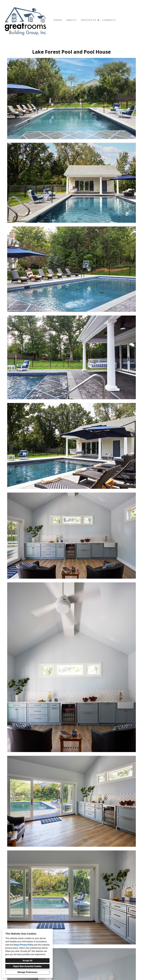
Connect (109, 20)
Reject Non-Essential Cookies (27, 966)
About (72, 20)
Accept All (27, 961)
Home (58, 20)
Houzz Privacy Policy (23, 945)
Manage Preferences (27, 972)
